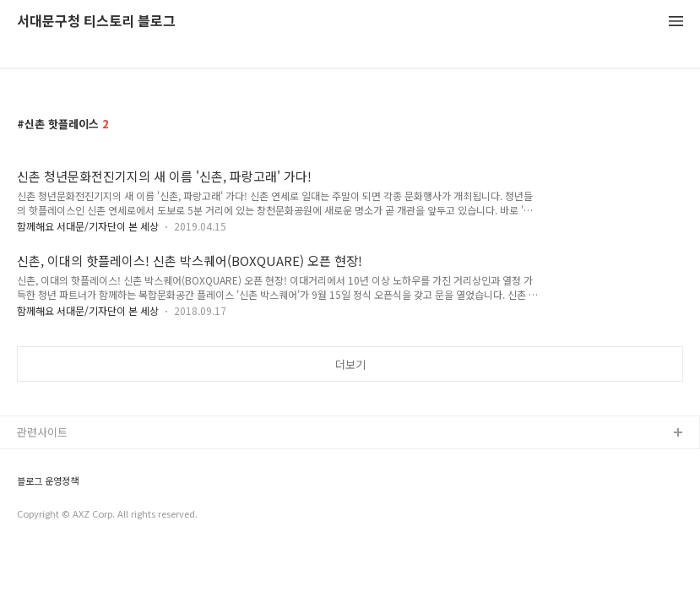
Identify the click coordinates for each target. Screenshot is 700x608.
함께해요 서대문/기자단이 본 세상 (88, 226)
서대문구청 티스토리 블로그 (96, 22)
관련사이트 (42, 432)
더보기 (350, 364)
